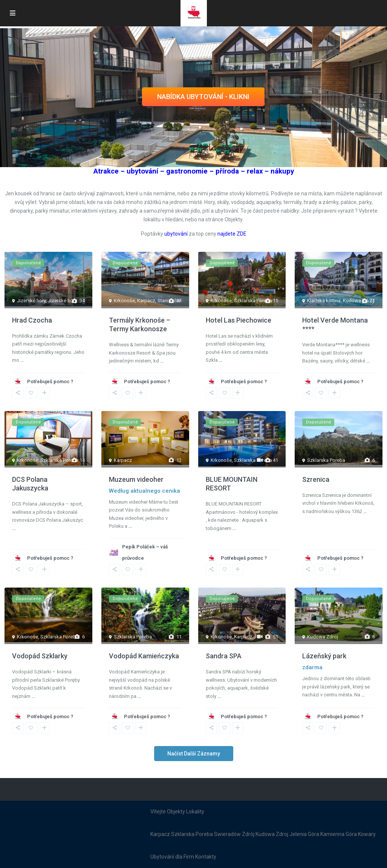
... (22, 360)
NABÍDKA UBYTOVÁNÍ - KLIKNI (203, 97)
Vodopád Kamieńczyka (144, 656)
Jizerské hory (31, 301)
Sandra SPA (224, 656)
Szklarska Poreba (253, 301)
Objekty (176, 812)
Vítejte (158, 812)
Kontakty (206, 857)
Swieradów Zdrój (234, 834)
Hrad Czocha (32, 320)
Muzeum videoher (136, 479)
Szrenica (316, 479)
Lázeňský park (324, 656)
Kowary (367, 834)
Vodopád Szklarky (40, 656)
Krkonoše (124, 301)
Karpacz (146, 301)
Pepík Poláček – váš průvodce (145, 552)
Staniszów (169, 301)
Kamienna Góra (339, 834)
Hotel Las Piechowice (239, 320)
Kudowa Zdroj (358, 301)
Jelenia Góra (304, 834)
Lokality (195, 812)
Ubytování (162, 857)
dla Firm (185, 857)
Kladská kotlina (324, 301)
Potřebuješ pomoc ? (50, 381)
